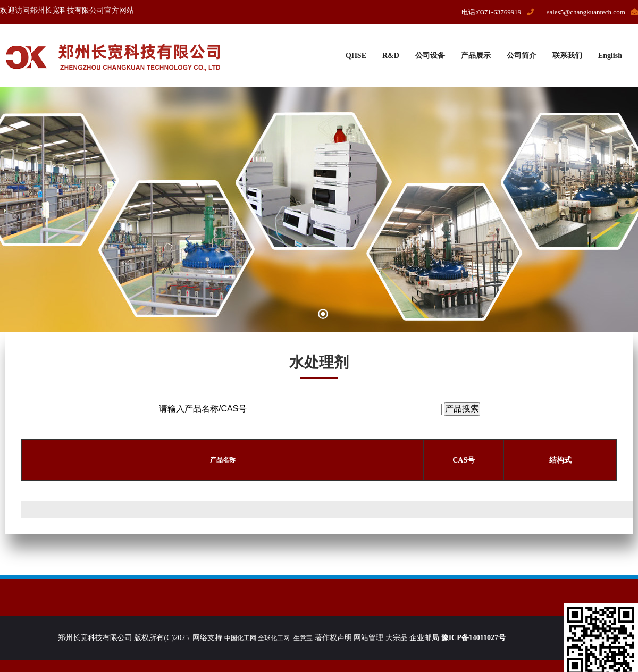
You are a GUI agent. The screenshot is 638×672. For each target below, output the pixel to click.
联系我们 (567, 56)
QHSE (356, 56)
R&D (391, 56)
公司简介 (522, 56)
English (610, 56)
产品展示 (476, 56)
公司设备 (430, 56)
